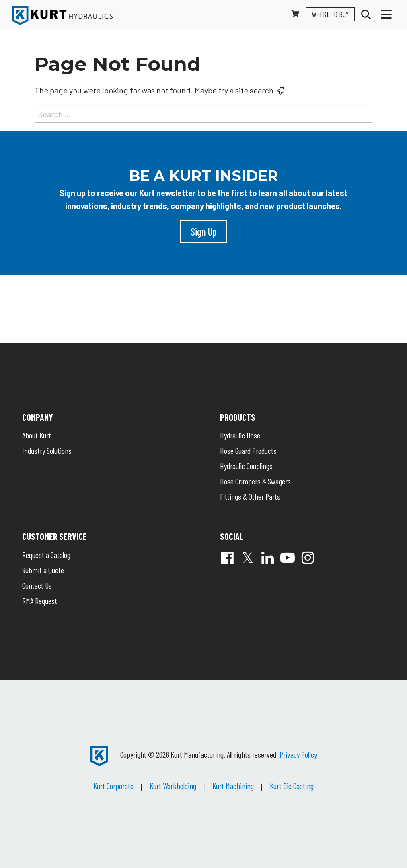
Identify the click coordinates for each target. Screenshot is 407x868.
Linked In (267, 558)
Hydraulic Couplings (246, 466)
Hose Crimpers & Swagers (255, 481)
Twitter (247, 558)
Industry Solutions (47, 451)
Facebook (227, 558)
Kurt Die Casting (292, 786)
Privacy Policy (298, 754)
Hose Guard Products (248, 451)
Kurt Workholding (173, 786)
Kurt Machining (233, 786)
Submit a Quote (43, 570)
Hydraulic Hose (240, 435)
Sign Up (203, 231)
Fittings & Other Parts (250, 496)
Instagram (308, 558)
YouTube (288, 558)
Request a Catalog (46, 555)
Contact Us (37, 585)
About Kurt (37, 435)
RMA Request (40, 601)
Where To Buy (330, 14)
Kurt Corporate (113, 786)
